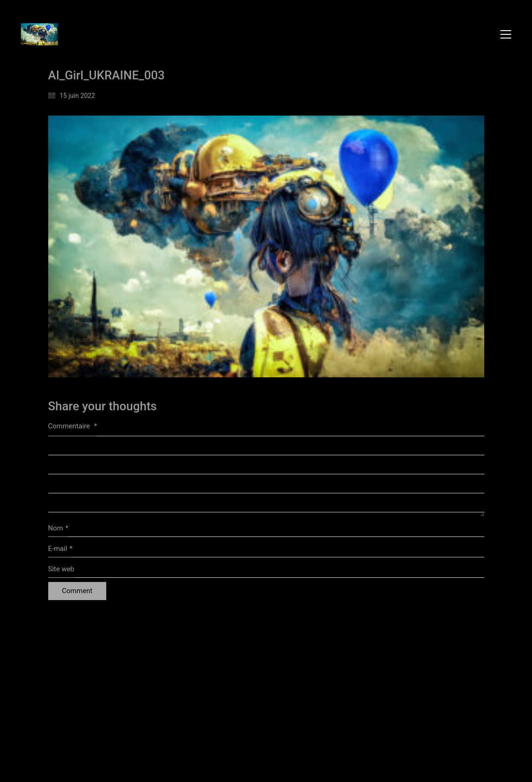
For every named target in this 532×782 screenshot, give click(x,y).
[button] (506, 34)
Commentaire (73, 426)
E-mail (61, 549)
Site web (61, 569)
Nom (58, 529)
